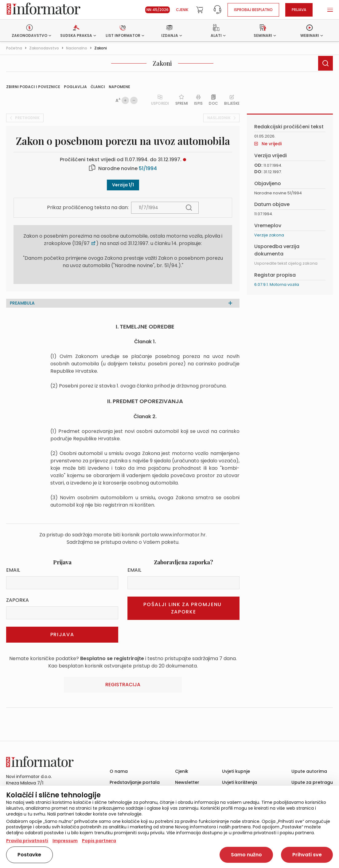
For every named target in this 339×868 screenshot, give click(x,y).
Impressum (65, 841)
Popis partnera (99, 841)
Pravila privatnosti (27, 841)
